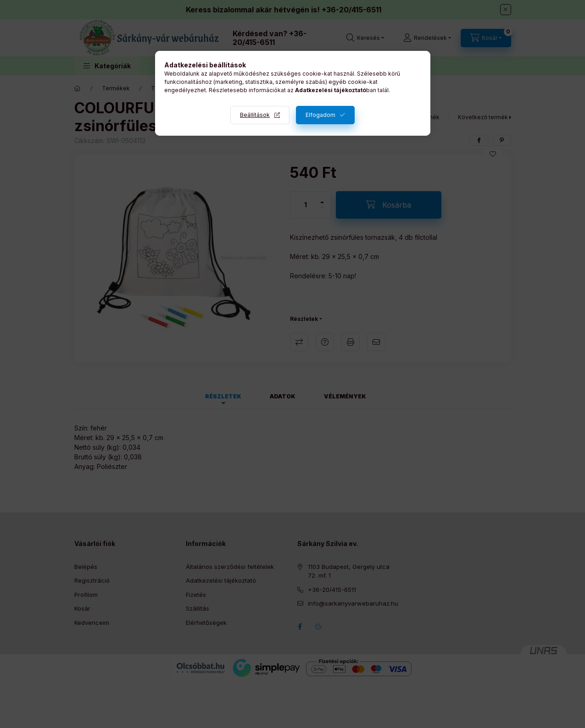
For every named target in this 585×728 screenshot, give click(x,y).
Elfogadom (320, 115)
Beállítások (255, 115)
